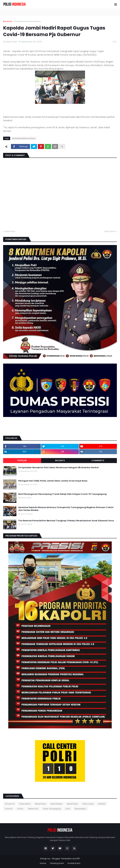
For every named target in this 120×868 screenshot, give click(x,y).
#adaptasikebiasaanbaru (27, 21)
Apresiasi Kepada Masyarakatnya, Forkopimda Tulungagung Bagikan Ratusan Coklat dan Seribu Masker (66, 509)
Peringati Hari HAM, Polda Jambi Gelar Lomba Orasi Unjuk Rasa (53, 481)
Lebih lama (110, 231)
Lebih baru (10, 231)
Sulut (68, 809)
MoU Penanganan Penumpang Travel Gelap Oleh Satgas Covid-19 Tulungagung (62, 494)
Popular (22, 460)
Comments (98, 460)
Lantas (20, 809)
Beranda (8, 21)
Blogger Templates (62, 859)
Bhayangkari (80, 809)
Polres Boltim (25, 804)
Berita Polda (72, 804)
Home (43, 863)
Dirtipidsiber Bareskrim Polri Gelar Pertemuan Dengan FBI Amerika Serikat (59, 468)
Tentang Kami (57, 863)
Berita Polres (41, 804)
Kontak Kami (74, 863)
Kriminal (9, 809)
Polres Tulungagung (52, 809)
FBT (78, 859)
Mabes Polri (33, 809)
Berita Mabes (57, 804)
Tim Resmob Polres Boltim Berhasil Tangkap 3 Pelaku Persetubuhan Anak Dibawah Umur (66, 521)
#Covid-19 (10, 804)
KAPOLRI (102, 804)
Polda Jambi (88, 804)
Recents (60, 460)
